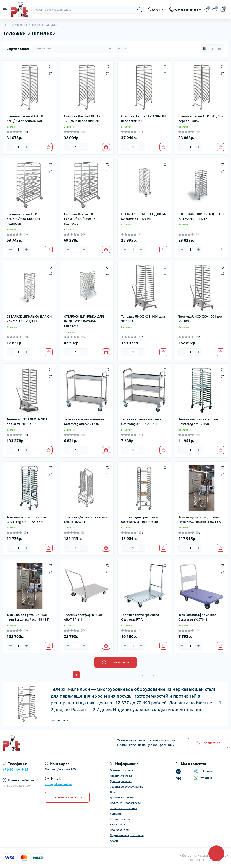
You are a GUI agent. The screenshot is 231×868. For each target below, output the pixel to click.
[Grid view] (205, 49)
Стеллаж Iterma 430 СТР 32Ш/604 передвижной (25, 118)
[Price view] (219, 49)
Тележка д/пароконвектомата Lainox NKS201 (87, 519)
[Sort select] (72, 49)
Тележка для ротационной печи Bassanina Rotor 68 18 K (200, 519)
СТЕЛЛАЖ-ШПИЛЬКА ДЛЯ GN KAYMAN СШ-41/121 (201, 216)
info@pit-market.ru (58, 784)
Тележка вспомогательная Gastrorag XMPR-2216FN (27, 519)
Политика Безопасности (125, 803)
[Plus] (27, 147)
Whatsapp (203, 778)
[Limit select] (122, 49)
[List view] (212, 49)
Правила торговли (122, 776)
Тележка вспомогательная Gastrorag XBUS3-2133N (141, 421)
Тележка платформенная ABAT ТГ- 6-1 (83, 617)
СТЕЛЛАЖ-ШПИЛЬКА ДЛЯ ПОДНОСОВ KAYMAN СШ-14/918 (84, 321)
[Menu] (5, 10)
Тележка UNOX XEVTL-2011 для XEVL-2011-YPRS (27, 421)
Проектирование (121, 781)
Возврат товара (120, 819)
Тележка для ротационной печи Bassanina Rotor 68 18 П (28, 617)
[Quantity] (18, 147)
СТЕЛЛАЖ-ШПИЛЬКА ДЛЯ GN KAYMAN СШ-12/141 (144, 216)
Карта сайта (117, 824)
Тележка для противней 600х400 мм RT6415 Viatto (141, 519)
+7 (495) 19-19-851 (16, 769)
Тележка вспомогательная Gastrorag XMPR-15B (199, 421)
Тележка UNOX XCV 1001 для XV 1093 (201, 319)
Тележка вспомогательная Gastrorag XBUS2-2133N (84, 421)
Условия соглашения (123, 808)
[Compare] (50, 73)
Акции (114, 841)
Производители (120, 830)
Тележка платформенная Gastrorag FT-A (140, 617)
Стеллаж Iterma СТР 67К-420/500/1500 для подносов (23, 219)
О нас (113, 792)
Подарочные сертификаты (127, 835)
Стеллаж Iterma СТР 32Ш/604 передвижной (143, 118)
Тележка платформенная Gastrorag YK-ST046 (197, 617)
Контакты (116, 814)
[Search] (140, 10)
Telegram (203, 771)
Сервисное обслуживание (127, 786)
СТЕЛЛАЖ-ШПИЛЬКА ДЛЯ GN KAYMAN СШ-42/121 (29, 319)
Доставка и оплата (122, 797)
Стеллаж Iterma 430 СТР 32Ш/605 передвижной (82, 118)
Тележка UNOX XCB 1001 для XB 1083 (143, 319)
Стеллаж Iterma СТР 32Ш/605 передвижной (201, 118)
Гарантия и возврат (122, 770)
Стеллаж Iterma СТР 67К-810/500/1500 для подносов (81, 219)
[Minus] (10, 147)
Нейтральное (19, 25)
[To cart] (49, 147)
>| (154, 675)
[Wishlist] (50, 67)
